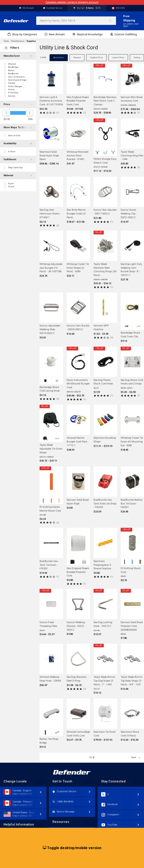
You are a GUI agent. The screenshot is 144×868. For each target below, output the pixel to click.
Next (136, 757)
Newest (77, 57)
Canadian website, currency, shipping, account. (72, 2)
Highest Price (96, 57)
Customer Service (53, 8)
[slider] (6, 113)
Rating (137, 57)
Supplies (31, 41)
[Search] (112, 21)
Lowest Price (118, 57)
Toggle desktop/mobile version (72, 848)
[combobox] (76, 21)
